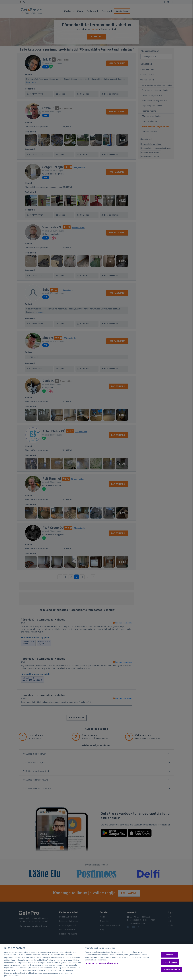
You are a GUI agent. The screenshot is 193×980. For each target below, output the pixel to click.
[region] (96, 962)
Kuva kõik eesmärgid (172, 969)
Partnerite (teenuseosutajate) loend (101, 963)
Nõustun (169, 955)
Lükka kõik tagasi (170, 962)
